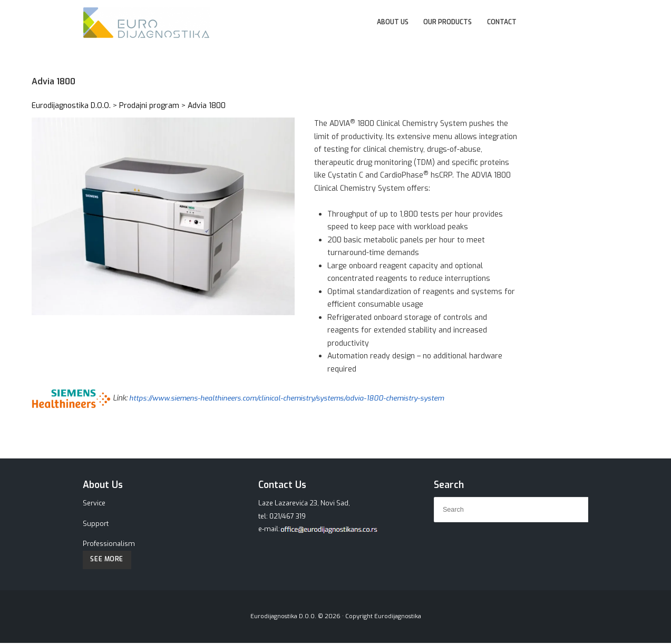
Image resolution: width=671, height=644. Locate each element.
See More (109, 560)
